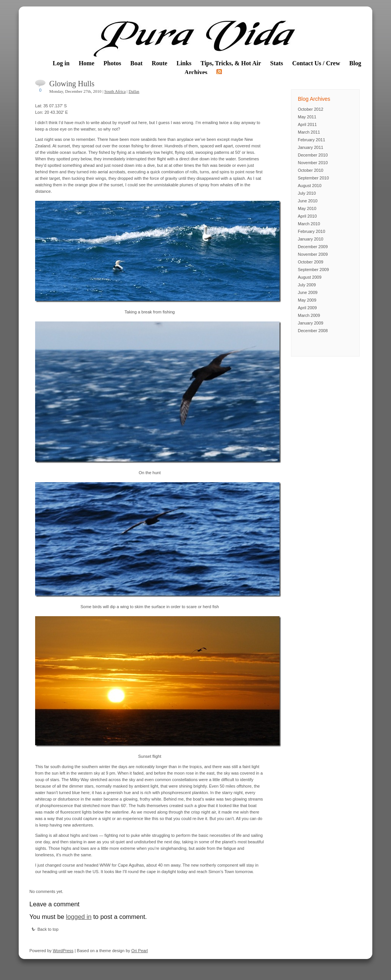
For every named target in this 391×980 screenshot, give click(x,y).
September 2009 (313, 270)
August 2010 (310, 186)
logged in (79, 917)
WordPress (63, 951)
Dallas (134, 91)
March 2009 (309, 315)
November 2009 (313, 254)
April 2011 (307, 124)
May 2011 (307, 117)
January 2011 (311, 147)
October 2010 (311, 170)
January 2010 (311, 239)
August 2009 (310, 277)
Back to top (45, 929)
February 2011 (312, 140)
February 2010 (312, 231)
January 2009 (311, 323)
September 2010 (313, 178)
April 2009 (307, 308)
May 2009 (307, 300)
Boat (136, 63)
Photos (112, 63)
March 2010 (309, 224)
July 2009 (307, 285)
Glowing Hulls (72, 84)
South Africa (115, 91)
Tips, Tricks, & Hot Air (231, 63)
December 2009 (313, 247)
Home (86, 63)
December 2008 (313, 331)
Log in (61, 63)
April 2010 (307, 216)
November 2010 (313, 163)
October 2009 (311, 262)
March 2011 (309, 132)
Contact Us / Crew (316, 63)
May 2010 (307, 208)
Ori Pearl (140, 951)
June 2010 (308, 201)
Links (184, 63)
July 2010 (307, 193)
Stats (277, 63)
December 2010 (313, 155)
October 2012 (311, 109)
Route (159, 63)
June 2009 (308, 292)
